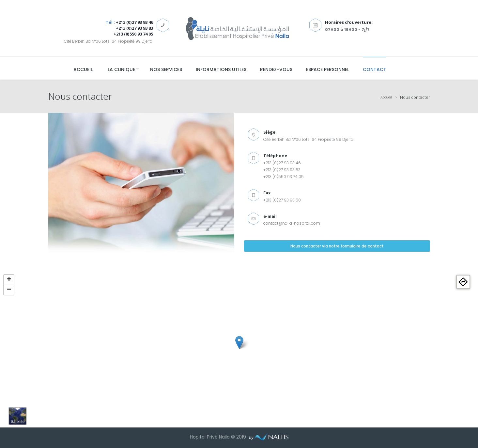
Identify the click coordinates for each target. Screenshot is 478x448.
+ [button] (9, 280)
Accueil (385, 97)
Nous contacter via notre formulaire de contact (337, 248)
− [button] (9, 290)
